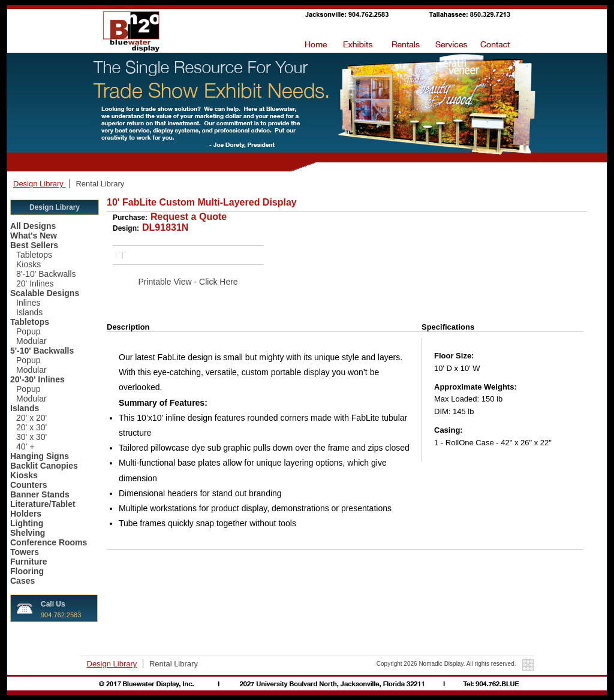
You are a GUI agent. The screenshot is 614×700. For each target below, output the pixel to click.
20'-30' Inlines (37, 379)
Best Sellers (34, 245)
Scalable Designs (45, 293)
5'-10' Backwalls (42, 351)
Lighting (27, 523)
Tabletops (34, 255)
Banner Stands (40, 494)
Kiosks (28, 264)
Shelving (28, 533)
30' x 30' (31, 437)
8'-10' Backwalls (46, 274)
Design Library (39, 184)
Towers (25, 552)
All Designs (33, 226)
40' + (25, 446)
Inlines (28, 303)
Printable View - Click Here (188, 282)
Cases (22, 581)
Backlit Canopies (44, 466)
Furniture (28, 562)
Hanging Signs (40, 456)
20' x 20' (31, 418)
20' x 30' (31, 427)
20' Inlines (35, 283)
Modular (31, 341)
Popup (28, 331)
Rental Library (100, 184)
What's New (34, 236)
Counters (28, 485)
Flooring (27, 571)
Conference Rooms (49, 542)
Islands (29, 312)
